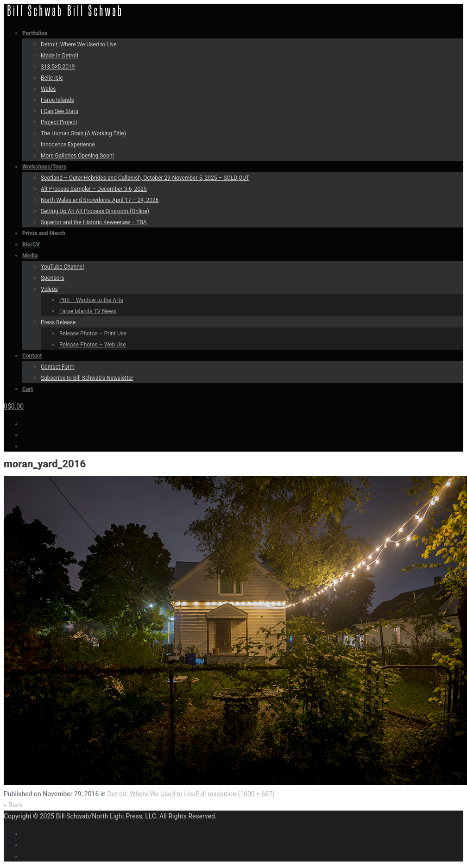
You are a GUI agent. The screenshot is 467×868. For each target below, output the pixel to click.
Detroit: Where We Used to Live (151, 794)
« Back (13, 805)
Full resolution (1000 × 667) (235, 794)
